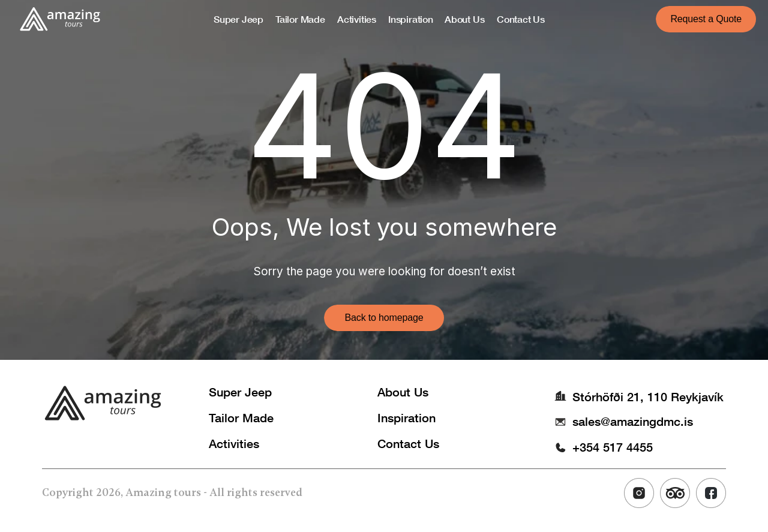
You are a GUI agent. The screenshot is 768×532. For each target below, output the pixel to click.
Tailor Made (241, 417)
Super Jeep (240, 392)
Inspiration (406, 417)
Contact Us (408, 443)
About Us (403, 392)
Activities (234, 443)
